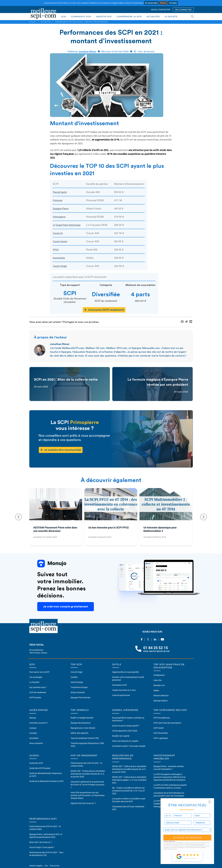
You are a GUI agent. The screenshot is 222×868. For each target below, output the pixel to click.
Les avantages (36, 677)
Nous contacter (36, 743)
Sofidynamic (159, 675)
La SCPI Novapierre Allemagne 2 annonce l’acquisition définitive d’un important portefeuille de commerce (170, 777)
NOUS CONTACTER (161, 10)
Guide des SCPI (36, 763)
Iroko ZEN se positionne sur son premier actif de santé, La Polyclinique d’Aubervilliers (88, 795)
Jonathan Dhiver (87, 52)
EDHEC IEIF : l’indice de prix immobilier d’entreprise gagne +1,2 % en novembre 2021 (129, 780)
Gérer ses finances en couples (125, 741)
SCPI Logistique (161, 738)
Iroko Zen (158, 680)
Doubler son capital (121, 736)
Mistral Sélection (161, 695)
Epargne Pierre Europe (80, 697)
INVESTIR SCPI (104, 17)
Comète (74, 677)
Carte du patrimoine (121, 695)
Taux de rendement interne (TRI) (85, 738)
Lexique (33, 728)
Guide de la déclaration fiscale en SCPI (46, 781)
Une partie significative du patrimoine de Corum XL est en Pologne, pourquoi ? (87, 785)
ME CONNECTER (183, 10)
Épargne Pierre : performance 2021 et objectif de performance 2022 (46, 836)
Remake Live (159, 685)
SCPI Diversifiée (161, 733)
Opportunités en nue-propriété (125, 672)
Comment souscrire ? (39, 723)
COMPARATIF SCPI (81, 17)
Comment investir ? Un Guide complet (129, 746)
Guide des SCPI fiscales (40, 768)
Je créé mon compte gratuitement (66, 607)
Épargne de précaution (81, 723)
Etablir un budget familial (82, 718)
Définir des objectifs (79, 733)
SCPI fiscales (35, 697)
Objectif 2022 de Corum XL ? (83, 803)
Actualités (34, 738)
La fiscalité (34, 682)
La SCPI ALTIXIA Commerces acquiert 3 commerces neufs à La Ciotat (170, 786)
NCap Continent (78, 692)
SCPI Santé (159, 728)
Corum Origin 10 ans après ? (42, 847)
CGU (46, 866)
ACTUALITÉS (153, 17)
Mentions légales (36, 866)
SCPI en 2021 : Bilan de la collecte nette (66, 380)
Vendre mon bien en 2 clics (124, 690)
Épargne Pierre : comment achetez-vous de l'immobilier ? (169, 768)
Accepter (173, 3)
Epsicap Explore (161, 701)
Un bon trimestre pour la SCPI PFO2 (109, 527)
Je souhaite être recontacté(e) (61, 450)
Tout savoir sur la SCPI (39, 672)
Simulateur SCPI (119, 685)
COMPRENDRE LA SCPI (129, 17)
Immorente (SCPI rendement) (104, 310)
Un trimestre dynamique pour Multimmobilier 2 (160, 529)
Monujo (33, 718)
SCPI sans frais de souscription (167, 723)
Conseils (33, 733)
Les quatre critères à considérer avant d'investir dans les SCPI (129, 800)
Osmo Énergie (77, 682)
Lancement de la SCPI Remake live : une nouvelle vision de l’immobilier (169, 794)
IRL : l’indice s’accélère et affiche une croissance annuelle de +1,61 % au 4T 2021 (129, 791)
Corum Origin (77, 672)
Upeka (156, 690)
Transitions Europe (79, 687)
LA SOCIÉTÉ (171, 17)
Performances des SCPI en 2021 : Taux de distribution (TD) (46, 854)
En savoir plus (151, 3)
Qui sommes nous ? (38, 687)
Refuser (163, 3)
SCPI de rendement (38, 692)
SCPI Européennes (162, 718)
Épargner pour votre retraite (83, 728)
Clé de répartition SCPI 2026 (125, 731)
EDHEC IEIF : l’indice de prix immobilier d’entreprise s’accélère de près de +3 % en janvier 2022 (88, 774)
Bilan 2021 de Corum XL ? (41, 842)
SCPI (64, 17)
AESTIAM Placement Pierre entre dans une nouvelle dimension (55, 529)
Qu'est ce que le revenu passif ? (126, 726)
